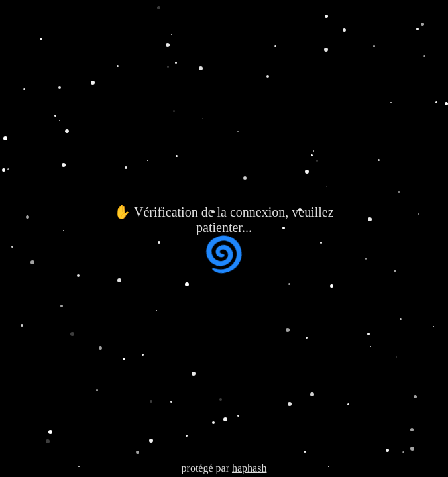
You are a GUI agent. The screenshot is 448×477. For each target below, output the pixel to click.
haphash (249, 468)
